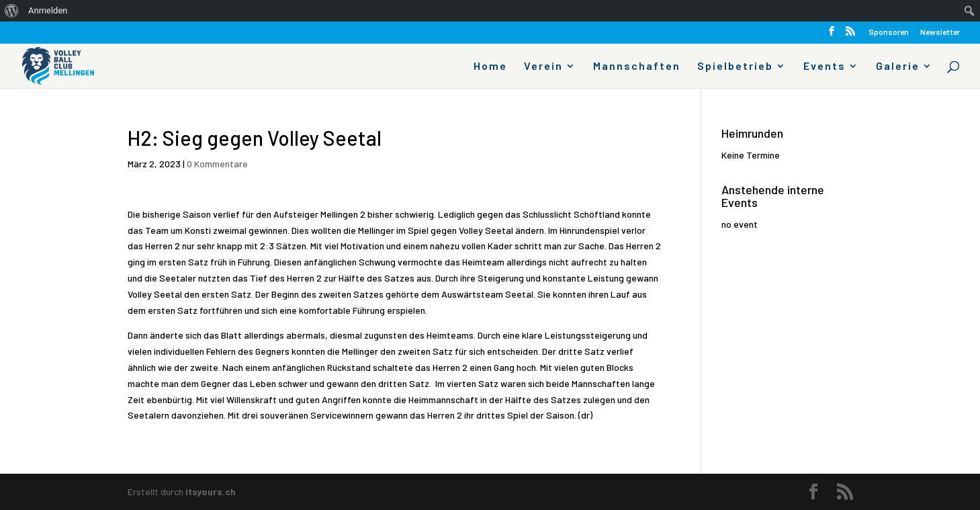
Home (490, 67)
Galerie (898, 67)
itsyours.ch (211, 492)
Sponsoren (889, 32)
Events (825, 67)
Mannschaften (637, 67)
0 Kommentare (217, 164)
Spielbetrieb (735, 67)
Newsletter (940, 32)
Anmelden (48, 10)
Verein (543, 67)
